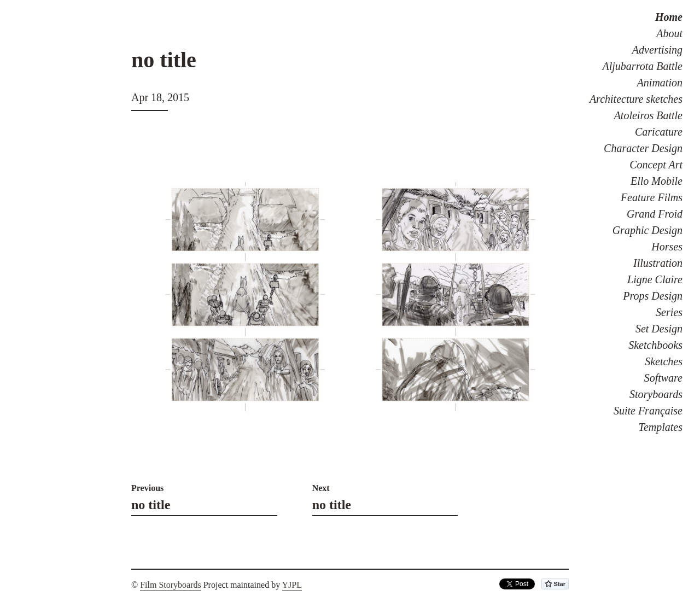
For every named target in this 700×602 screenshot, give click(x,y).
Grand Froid (655, 214)
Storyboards (656, 394)
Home (669, 17)
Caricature (659, 132)
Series (669, 312)
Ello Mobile (657, 181)
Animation (660, 83)
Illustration (658, 263)
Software (663, 378)
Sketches (664, 361)
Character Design (643, 148)
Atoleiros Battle (648, 115)
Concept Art (656, 165)
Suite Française (648, 411)
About (669, 33)
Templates (661, 427)
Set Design (659, 329)
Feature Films (652, 197)
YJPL (292, 585)
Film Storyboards (171, 585)
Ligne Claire (655, 279)
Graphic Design (647, 230)
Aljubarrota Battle (643, 66)
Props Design (653, 296)
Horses (667, 247)
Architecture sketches (636, 99)
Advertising (657, 50)
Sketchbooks (655, 345)
